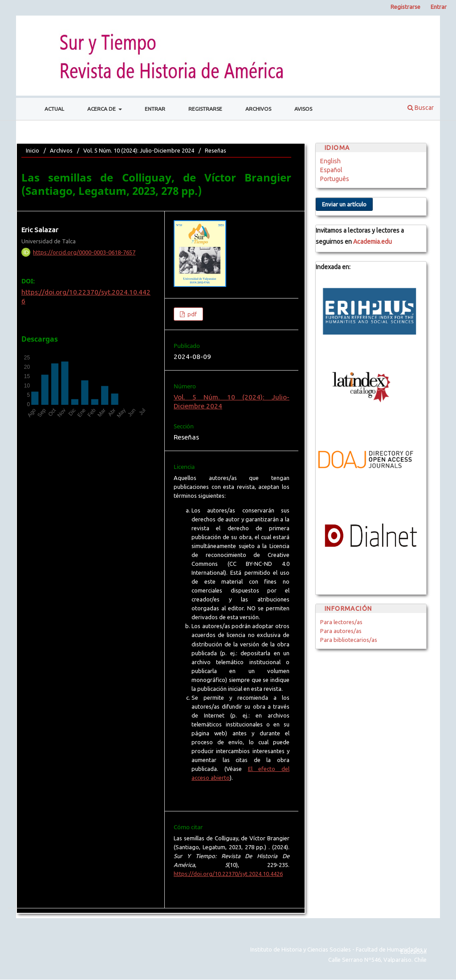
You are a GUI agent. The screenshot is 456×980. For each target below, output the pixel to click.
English (330, 161)
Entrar (155, 109)
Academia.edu (373, 242)
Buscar (421, 108)
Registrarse (205, 109)
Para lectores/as (341, 622)
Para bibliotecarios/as (349, 640)
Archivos (258, 109)
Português (335, 179)
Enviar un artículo (344, 204)
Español (331, 170)
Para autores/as (341, 631)
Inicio (33, 150)
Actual (54, 109)
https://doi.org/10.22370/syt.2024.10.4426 (228, 874)
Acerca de (102, 109)
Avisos (303, 109)
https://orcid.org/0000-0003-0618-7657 (84, 252)
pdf (191, 314)
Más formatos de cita (208, 891)
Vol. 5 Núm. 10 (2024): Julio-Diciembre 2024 (139, 150)
